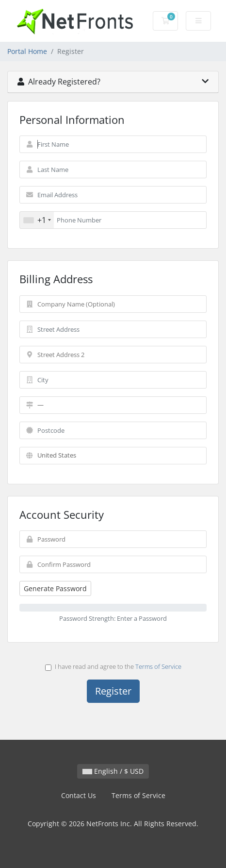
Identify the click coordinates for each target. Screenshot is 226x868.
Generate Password (55, 588)
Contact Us (79, 795)
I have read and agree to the (113, 666)
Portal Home (27, 51)
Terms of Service (158, 666)
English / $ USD (113, 771)
